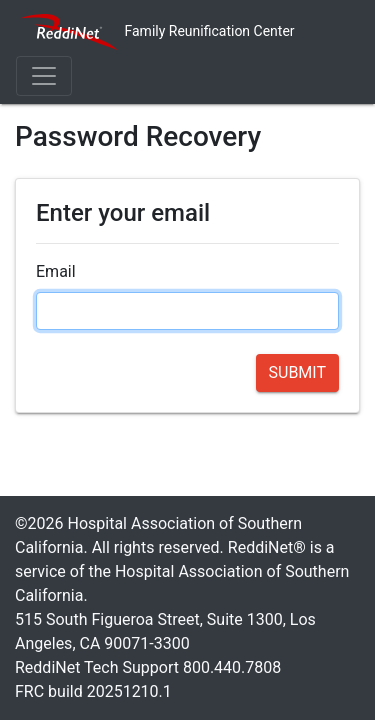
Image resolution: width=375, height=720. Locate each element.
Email (56, 271)
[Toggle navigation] (44, 76)
